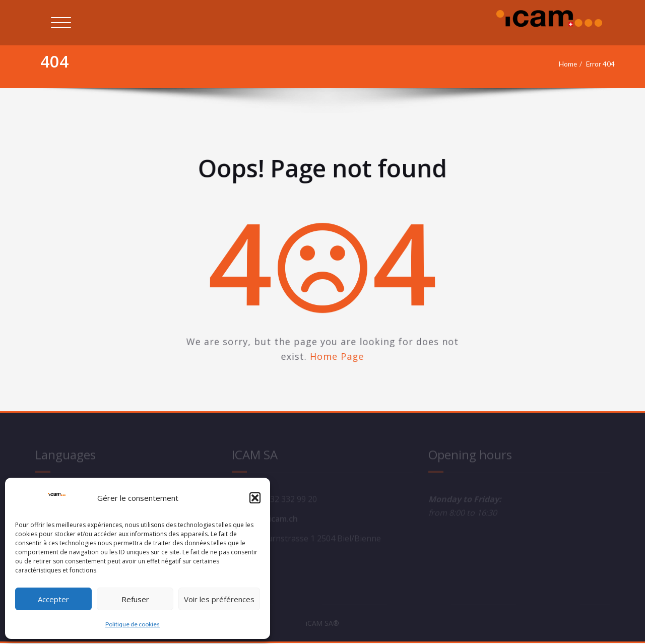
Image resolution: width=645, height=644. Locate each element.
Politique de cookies (133, 624)
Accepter (53, 599)
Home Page (338, 361)
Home (562, 64)
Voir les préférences (219, 599)
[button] (255, 498)
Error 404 (598, 64)
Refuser (135, 599)
